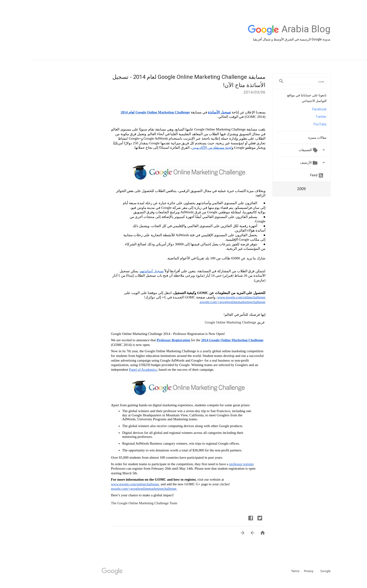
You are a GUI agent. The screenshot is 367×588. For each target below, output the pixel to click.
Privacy (276, 571)
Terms (263, 571)
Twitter (289, 117)
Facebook (287, 109)
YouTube (287, 124)
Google (291, 571)
